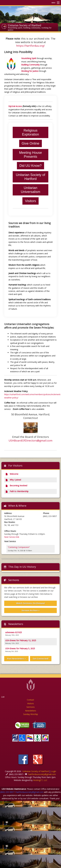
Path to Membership (17, 491)
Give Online (31, 143)
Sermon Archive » (31, 610)
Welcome (12, 474)
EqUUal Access (15, 106)
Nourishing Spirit (29, 58)
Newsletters (31, 711)
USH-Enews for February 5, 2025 (20, 648)
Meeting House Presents (31, 155)
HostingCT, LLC (40, 780)
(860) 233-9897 (7, 792)
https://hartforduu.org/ (31, 46)
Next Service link (12, 537)
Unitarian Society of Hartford (25, 25)
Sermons (14, 580)
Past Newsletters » (16, 659)
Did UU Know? (31, 166)
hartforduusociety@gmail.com (42, 774)
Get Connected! (41, 659)
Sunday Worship (31, 714)
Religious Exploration (30, 132)
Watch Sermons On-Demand (31, 603)
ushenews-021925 (14, 632)
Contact (31, 700)
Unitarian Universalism (31, 190)
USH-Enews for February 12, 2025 (21, 640)
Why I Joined (13, 480)
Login (54, 771)
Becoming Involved (16, 486)
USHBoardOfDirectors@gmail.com (31, 441)
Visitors (30, 201)
